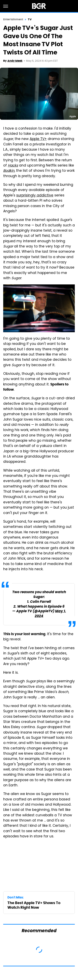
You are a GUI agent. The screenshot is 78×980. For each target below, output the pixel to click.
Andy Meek (15, 61)
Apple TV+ (38, 139)
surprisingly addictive (35, 196)
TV (30, 19)
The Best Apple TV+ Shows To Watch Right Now (34, 905)
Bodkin (9, 171)
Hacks (13, 166)
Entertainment (13, 19)
